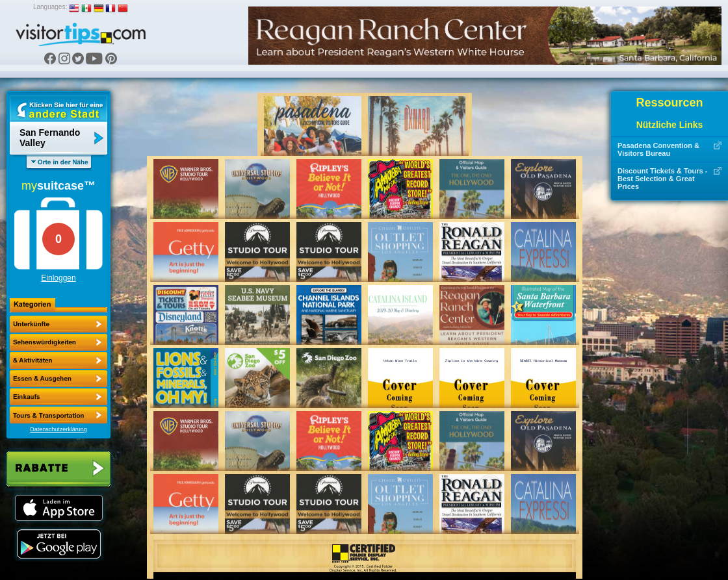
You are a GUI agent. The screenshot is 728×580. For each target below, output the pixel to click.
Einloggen (58, 278)
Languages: (50, 7)
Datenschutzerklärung (58, 429)
